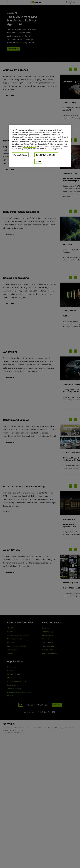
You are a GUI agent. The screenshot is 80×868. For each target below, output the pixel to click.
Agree (38, 161)
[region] (40, 146)
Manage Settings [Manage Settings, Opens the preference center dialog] (20, 155)
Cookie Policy (43, 144)
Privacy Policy (29, 144)
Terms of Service (29, 146)
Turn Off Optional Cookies (46, 155)
